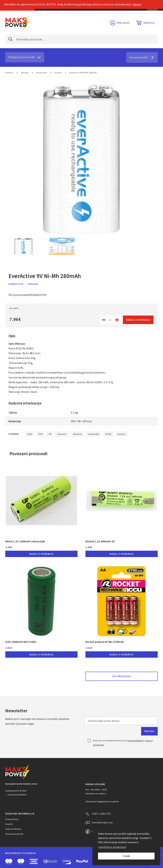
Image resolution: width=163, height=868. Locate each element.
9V (50, 434)
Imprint (9, 824)
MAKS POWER (17, 23)
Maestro (21, 861)
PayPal (82, 861)
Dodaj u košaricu (138, 320)
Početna (9, 73)
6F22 (30, 434)
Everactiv (62, 434)
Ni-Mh (108, 434)
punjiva (121, 434)
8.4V (41, 434)
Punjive (58, 73)
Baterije (25, 73)
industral (77, 434)
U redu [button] (126, 856)
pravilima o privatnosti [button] (112, 847)
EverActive (16, 284)
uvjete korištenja (135, 741)
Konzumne (42, 73)
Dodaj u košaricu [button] (41, 554)
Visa (34, 861)
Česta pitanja (12, 819)
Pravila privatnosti (14, 834)
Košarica (149, 23)
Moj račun (124, 23)
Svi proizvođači (139, 57)
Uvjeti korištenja (13, 829)
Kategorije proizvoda (22, 57)
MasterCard (9, 861)
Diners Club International (50, 861)
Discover (67, 861)
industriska (94, 434)
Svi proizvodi (122, 676)
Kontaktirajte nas (102, 822)
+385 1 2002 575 (101, 814)
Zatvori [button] (137, 4)
